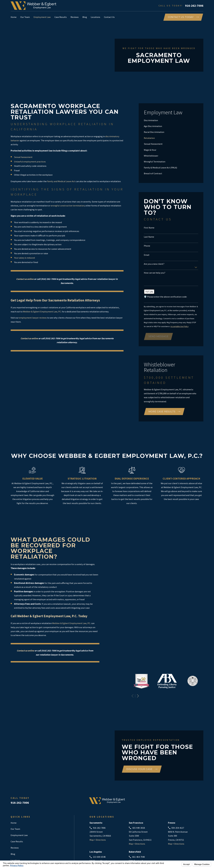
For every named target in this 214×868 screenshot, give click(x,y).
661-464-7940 (139, 821)
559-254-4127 (178, 792)
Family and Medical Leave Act (61, 181)
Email (147, 255)
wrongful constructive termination (68, 206)
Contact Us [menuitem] (109, 17)
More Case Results (164, 412)
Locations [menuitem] (95, 17)
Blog (13, 818)
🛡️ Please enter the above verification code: (165, 297)
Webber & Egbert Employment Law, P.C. (42, 312)
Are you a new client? (154, 264)
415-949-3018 (139, 792)
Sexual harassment (23, 157)
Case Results (17, 805)
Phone (147, 246)
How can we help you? (155, 273)
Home (14, 786)
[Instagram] (202, 765)
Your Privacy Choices (44, 859)
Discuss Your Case (142, 733)
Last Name (149, 237)
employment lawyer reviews (33, 318)
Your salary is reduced (24, 258)
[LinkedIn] (194, 765)
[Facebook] (187, 765)
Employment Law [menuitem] (42, 17)
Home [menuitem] (14, 17)
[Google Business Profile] (173, 765)
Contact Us (16, 830)
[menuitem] (171, 120)
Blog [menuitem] (85, 17)
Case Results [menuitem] (61, 17)
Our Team (15, 793)
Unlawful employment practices (30, 162)
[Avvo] (180, 765)
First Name (149, 228)
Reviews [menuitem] (75, 17)
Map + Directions (98, 803)
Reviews (15, 812)
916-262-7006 (194, 6)
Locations (15, 824)
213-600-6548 (99, 821)
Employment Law (19, 799)
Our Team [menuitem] (25, 17)
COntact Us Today (183, 17)
